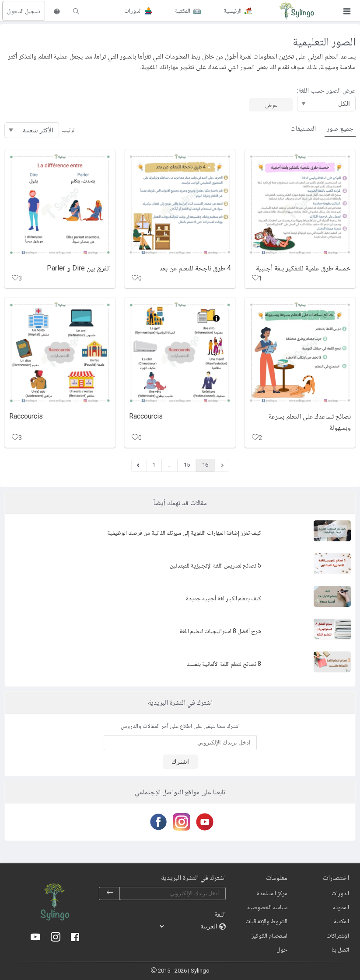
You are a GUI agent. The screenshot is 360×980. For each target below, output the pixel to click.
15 (187, 465)
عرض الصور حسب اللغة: (326, 90)
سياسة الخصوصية (267, 907)
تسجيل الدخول (24, 11)
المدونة (341, 907)
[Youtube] (203, 822)
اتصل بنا (340, 949)
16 (205, 465)
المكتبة (341, 921)
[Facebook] (157, 822)
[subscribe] (110, 893)
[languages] (189, 926)
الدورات (340, 893)
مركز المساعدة (272, 893)
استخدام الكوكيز (269, 935)
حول (282, 949)
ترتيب (68, 130)
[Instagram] (180, 822)
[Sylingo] (297, 11)
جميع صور (340, 128)
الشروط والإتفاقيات (266, 921)
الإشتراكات (338, 935)
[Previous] (139, 465)
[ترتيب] (32, 130)
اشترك (180, 762)
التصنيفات (303, 128)
